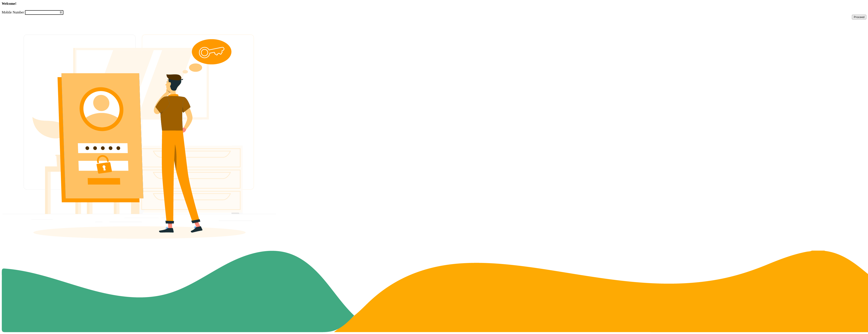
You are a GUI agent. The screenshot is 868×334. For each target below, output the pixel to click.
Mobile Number (13, 12)
